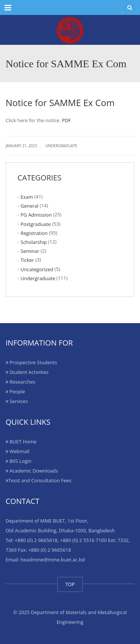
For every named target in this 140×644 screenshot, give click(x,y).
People (15, 391)
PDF (66, 120)
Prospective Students (31, 362)
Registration (34, 233)
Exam (27, 197)
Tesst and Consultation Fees (38, 480)
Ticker (27, 260)
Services (17, 401)
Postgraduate (36, 224)
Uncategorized (37, 269)
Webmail (17, 451)
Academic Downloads (32, 471)
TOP (70, 584)
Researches (20, 382)
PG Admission (36, 215)
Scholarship (34, 242)
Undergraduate (61, 146)
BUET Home (21, 442)
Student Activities (27, 372)
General (29, 206)
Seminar (30, 251)
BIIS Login (18, 461)
